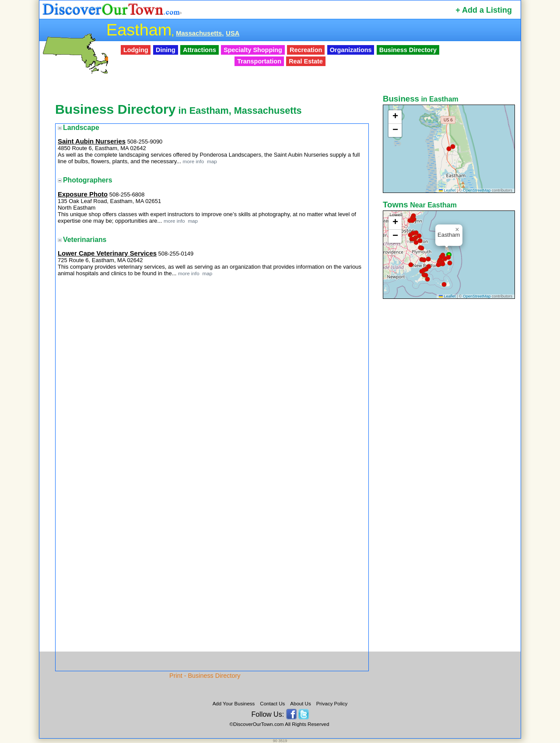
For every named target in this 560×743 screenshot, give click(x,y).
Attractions (199, 50)
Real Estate (306, 61)
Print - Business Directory (205, 676)
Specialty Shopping (253, 50)
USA (233, 33)
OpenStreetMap (477, 190)
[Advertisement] (450, 439)
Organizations (351, 50)
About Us (300, 704)
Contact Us (272, 704)
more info (194, 161)
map (211, 161)
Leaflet (447, 190)
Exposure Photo (83, 194)
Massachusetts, (200, 33)
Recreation (306, 50)
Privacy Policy (332, 704)
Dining (166, 50)
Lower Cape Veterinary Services (107, 253)
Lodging (136, 50)
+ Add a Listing (484, 10)
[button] (453, 147)
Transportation (259, 61)
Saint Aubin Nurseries (92, 141)
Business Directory (408, 50)
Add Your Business (234, 704)
